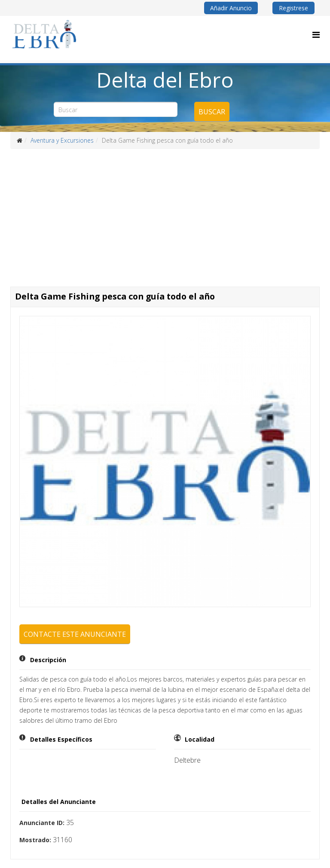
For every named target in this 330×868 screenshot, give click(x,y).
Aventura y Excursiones (62, 140)
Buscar (212, 112)
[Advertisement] (165, 214)
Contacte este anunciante (75, 634)
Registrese (293, 8)
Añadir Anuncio (231, 8)
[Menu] (316, 35)
